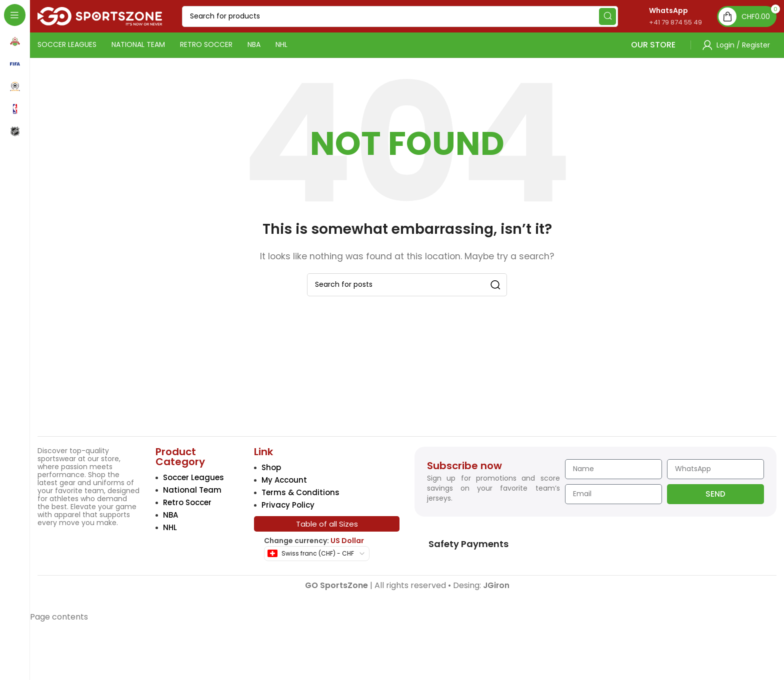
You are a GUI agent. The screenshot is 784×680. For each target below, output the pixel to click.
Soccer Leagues (193, 477)
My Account (284, 480)
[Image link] (77, 419)
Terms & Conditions (300, 492)
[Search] (400, 16)
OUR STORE (610, 45)
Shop (271, 467)
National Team (192, 490)
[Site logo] (100, 16)
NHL (170, 527)
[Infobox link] (665, 16)
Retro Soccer (187, 502)
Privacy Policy (288, 505)
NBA (170, 515)
